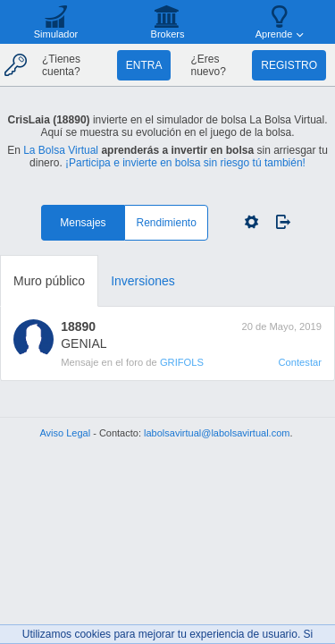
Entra (144, 65)
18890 (78, 326)
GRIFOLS (182, 362)
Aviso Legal (65, 433)
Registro (289, 65)
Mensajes (83, 223)
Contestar (300, 362)
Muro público (49, 281)
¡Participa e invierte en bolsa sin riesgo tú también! (185, 163)
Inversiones (143, 281)
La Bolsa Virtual (61, 150)
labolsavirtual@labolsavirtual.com (217, 433)
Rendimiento (167, 223)
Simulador (56, 34)
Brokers (168, 34)
